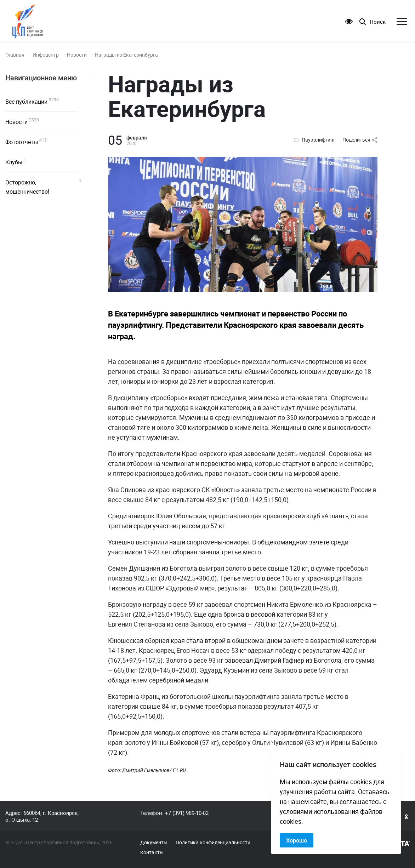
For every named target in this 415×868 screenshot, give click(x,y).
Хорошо (297, 840)
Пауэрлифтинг (319, 140)
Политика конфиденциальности (213, 843)
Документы (154, 843)
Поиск (378, 22)
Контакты (152, 852)
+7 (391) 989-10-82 (187, 813)
